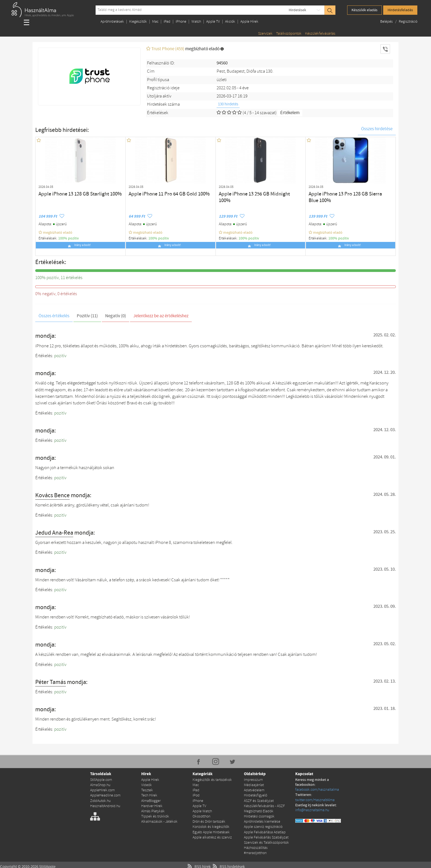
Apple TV (213, 22)
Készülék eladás (364, 10)
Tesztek (147, 790)
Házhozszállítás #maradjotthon (256, 847)
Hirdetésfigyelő (256, 794)
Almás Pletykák (153, 809)
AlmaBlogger (151, 800)
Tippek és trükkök (155, 814)
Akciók (230, 22)
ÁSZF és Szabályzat (259, 800)
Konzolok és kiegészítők (211, 824)
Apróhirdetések (112, 22)
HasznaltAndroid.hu (105, 805)
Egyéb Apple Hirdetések (211, 829)
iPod (196, 794)
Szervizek (265, 34)
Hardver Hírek (152, 805)
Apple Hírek (249, 22)
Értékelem (290, 113)
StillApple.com (101, 780)
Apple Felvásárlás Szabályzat (266, 834)
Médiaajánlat (254, 785)
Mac (155, 22)
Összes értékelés (54, 316)
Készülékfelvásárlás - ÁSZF (264, 805)
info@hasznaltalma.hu (312, 809)
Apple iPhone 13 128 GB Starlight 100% (70, 193)
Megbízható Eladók (259, 809)
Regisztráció (408, 22)
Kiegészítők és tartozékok (212, 780)
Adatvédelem (254, 790)
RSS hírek (199, 863)
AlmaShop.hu (100, 785)
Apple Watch (202, 809)
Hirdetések (297, 10)
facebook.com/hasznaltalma (317, 790)
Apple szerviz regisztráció (263, 824)
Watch (196, 22)
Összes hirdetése (377, 129)
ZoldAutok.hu (100, 800)
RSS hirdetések (228, 863)
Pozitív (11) (87, 316)
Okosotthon (201, 814)
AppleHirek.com (102, 790)
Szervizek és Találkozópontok (266, 839)
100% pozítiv (68, 238)
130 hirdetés (228, 104)
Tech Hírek (149, 794)
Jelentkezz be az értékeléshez (161, 316)
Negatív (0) (116, 316)
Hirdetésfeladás (400, 10)
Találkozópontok (289, 34)
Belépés (387, 22)
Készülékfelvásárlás (320, 34)
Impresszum (253, 780)
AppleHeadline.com (105, 794)
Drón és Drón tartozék (209, 819)
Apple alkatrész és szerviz (212, 834)
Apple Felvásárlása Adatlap (265, 829)
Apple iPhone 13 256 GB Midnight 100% (251, 193)
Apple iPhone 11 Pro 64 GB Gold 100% (160, 193)
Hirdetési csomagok (259, 814)
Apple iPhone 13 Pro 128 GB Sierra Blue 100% (346, 193)
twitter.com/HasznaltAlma (315, 800)
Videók (147, 785)
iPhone (181, 22)
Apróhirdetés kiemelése (262, 819)
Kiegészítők (138, 22)
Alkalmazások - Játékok (159, 819)
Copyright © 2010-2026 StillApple (27, 863)
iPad (167, 22)
